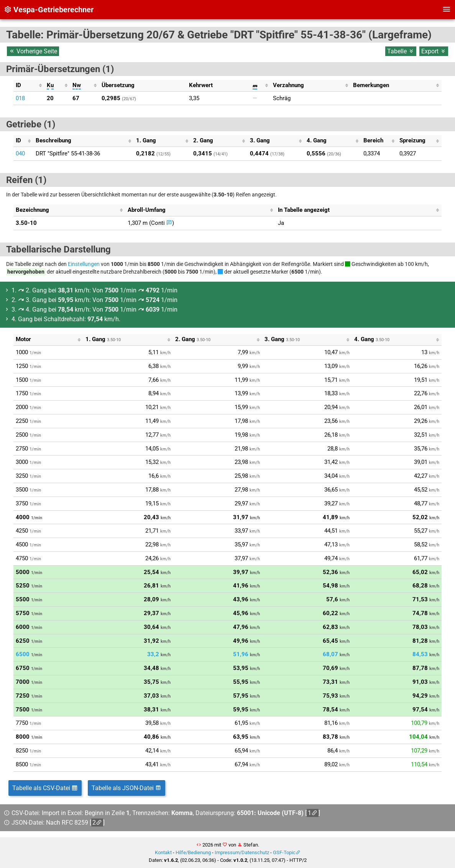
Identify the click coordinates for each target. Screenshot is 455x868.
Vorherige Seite (33, 51)
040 (20, 153)
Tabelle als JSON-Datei (126, 788)
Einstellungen (84, 264)
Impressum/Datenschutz (242, 852)
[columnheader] (29, 86)
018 (20, 98)
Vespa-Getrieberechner (49, 10)
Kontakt (163, 852)
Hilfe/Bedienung (193, 852)
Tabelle (401, 51)
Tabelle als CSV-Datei (45, 788)
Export (434, 51)
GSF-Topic (284, 852)
